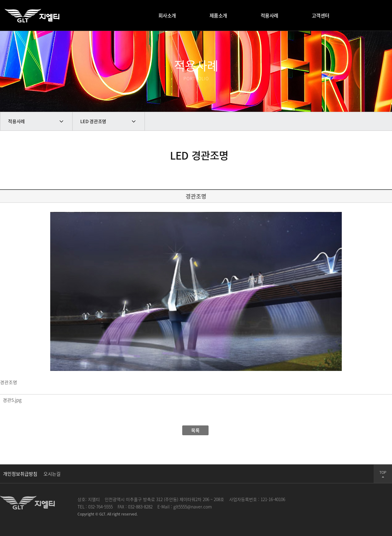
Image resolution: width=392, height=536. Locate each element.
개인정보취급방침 (20, 474)
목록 (195, 430)
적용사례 (16, 121)
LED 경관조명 (93, 121)
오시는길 (52, 474)
